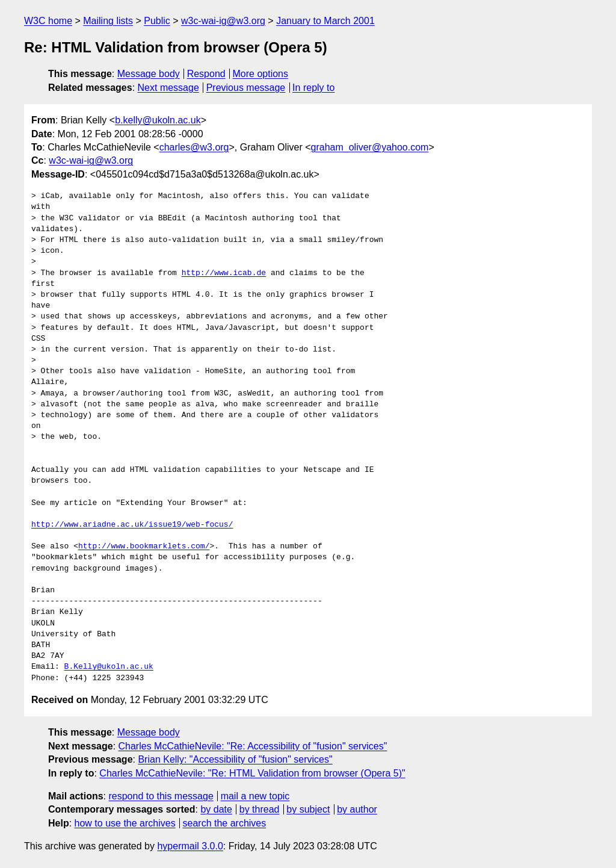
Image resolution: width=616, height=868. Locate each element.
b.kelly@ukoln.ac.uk (158, 120)
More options (261, 74)
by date (216, 809)
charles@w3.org (194, 147)
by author (357, 809)
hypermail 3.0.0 (190, 846)
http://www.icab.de (224, 273)
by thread (260, 809)
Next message (168, 88)
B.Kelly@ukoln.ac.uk (109, 667)
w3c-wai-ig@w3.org (223, 21)
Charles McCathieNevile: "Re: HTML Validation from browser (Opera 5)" (252, 773)
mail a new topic (255, 796)
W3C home (48, 21)
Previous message (246, 88)
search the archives (225, 823)
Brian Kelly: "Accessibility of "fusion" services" (235, 759)
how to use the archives (125, 823)
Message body (149, 74)
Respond (206, 74)
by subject (308, 809)
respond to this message (161, 796)
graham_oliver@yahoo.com (370, 147)
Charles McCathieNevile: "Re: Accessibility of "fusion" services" (253, 746)
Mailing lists (108, 21)
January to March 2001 (325, 21)
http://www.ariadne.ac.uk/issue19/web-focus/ (132, 525)
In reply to (313, 88)
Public (157, 21)
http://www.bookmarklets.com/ (144, 547)
